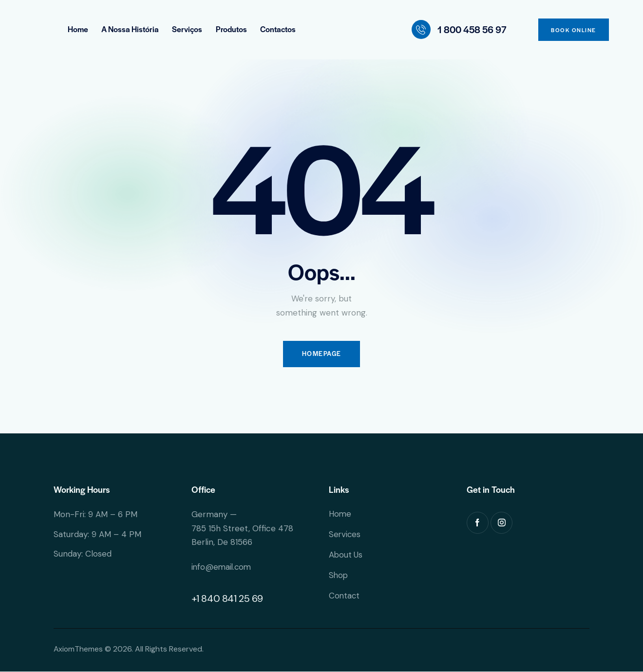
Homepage (321, 355)
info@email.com (222, 568)
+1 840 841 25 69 (227, 599)
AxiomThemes (79, 650)
